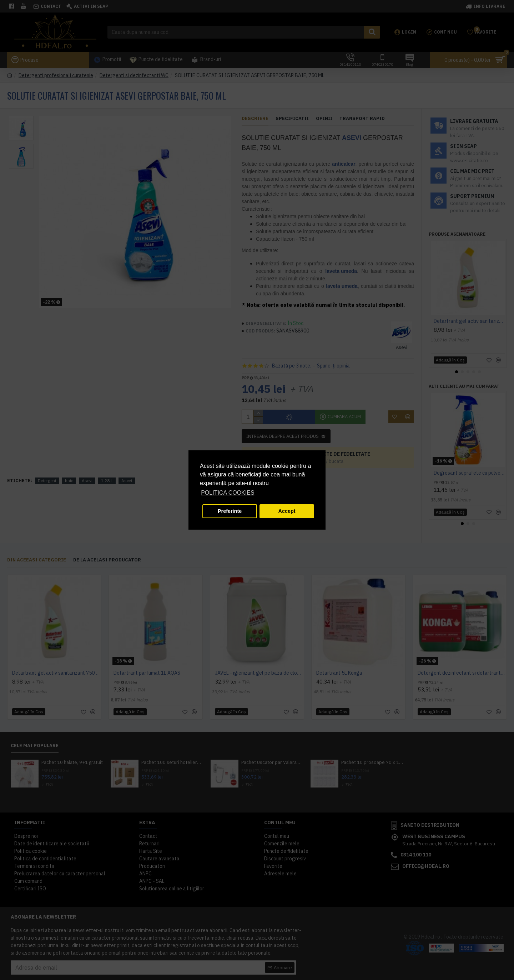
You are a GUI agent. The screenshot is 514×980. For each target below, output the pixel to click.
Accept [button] (287, 511)
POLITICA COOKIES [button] (228, 493)
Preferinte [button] (230, 511)
